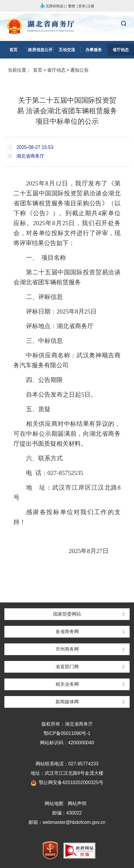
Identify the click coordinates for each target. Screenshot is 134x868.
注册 (91, 6)
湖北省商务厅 (67, 27)
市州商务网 (67, 649)
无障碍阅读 (51, 6)
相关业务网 (67, 684)
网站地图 (54, 804)
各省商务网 (67, 632)
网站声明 (77, 804)
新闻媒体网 (67, 702)
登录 (82, 6)
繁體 (72, 6)
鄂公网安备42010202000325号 (67, 782)
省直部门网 (67, 667)
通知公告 (79, 70)
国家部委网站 (67, 614)
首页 (38, 70)
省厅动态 (56, 70)
